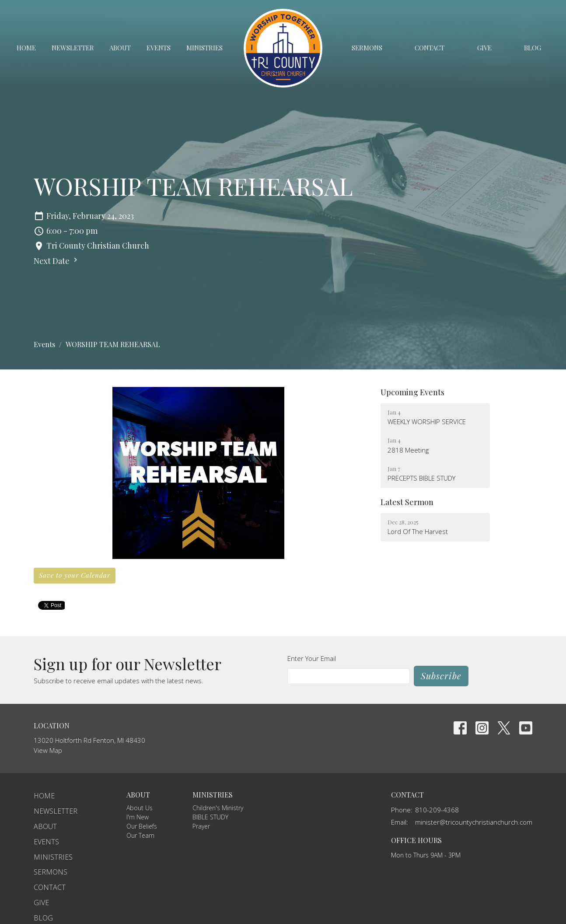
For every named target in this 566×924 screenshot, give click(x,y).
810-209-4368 (437, 810)
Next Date (57, 261)
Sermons (367, 48)
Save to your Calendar (75, 575)
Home (26, 48)
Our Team (140, 835)
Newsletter (73, 48)
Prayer (201, 826)
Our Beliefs (142, 826)
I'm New (138, 817)
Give (484, 48)
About (120, 48)
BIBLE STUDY (210, 817)
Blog (533, 48)
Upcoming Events (412, 392)
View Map (48, 750)
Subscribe (441, 676)
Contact (430, 48)
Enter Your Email (312, 658)
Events (159, 48)
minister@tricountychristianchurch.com (474, 822)
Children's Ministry (218, 808)
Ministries (204, 48)
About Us (140, 808)
